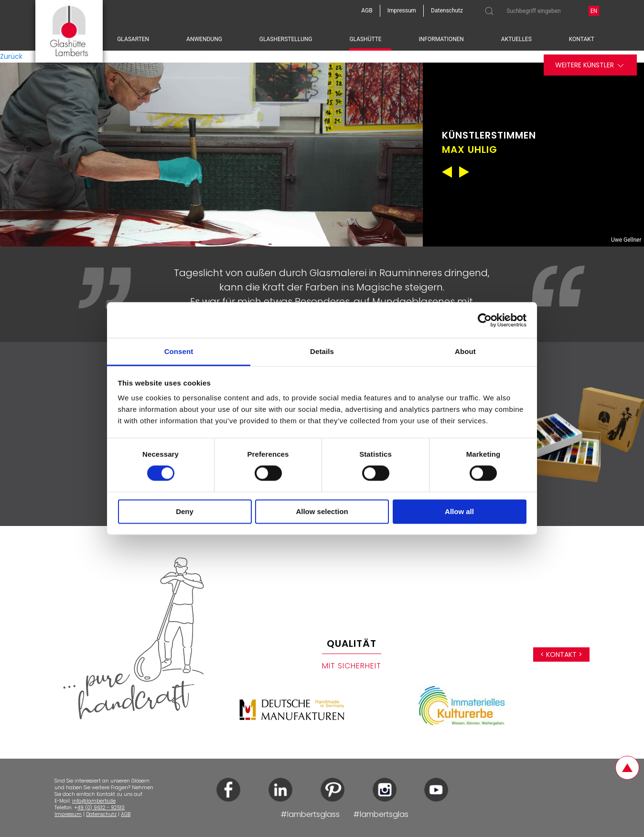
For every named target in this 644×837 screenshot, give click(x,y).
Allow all (459, 511)
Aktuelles (516, 39)
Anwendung (204, 39)
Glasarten (133, 39)
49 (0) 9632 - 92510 (101, 808)
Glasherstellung (286, 39)
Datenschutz (101, 814)
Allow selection (322, 511)
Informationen (441, 39)
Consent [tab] (179, 351)
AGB (126, 814)
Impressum (68, 814)
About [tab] (465, 351)
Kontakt (582, 39)
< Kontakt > (561, 655)
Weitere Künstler (590, 65)
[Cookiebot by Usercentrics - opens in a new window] (485, 320)
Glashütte (365, 39)
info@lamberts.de (94, 801)
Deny (185, 511)
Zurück (11, 56)
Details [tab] (322, 351)
